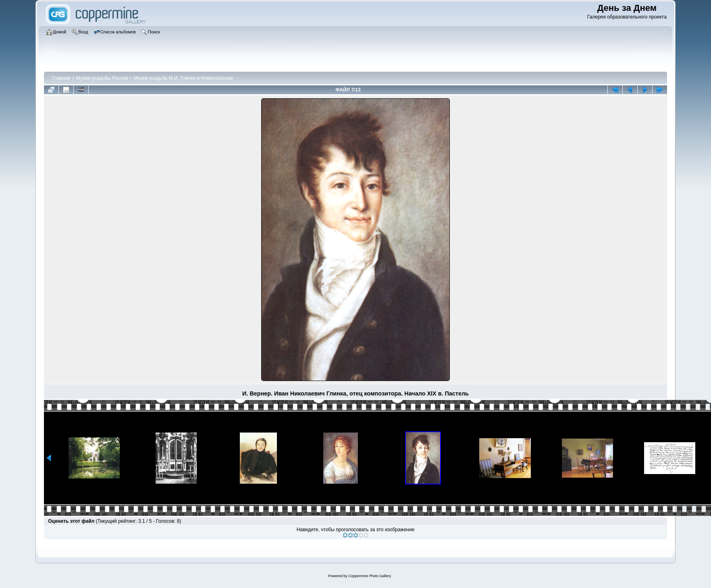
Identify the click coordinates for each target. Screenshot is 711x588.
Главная (61, 78)
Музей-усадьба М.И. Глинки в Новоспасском (183, 78)
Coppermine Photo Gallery (370, 576)
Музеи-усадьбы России (102, 78)
